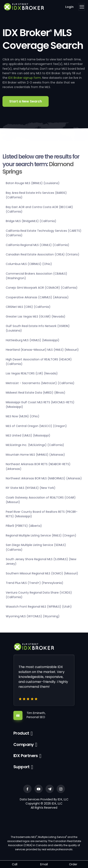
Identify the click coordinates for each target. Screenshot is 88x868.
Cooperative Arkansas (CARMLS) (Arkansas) (37, 297)
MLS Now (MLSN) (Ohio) (23, 416)
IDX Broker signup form (25, 78)
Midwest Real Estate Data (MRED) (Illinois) (36, 393)
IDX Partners (26, 756)
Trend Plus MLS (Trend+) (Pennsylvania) (35, 583)
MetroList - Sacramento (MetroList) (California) (40, 383)
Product (21, 733)
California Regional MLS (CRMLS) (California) (38, 245)
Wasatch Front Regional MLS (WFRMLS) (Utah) (39, 607)
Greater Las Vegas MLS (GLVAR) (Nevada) (36, 316)
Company (24, 745)
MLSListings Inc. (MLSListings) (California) (35, 445)
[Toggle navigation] (82, 7)
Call (15, 864)
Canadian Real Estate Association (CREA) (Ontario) (43, 254)
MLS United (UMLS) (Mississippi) (28, 435)
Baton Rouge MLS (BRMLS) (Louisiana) (33, 183)
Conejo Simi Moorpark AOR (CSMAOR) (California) (42, 288)
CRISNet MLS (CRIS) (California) (28, 307)
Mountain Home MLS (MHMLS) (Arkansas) (35, 455)
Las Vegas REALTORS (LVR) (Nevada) (32, 373)
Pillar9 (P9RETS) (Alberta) (24, 526)
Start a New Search (26, 101)
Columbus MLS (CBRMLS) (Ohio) (29, 264)
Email (44, 864)
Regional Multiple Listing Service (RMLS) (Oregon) (41, 535)
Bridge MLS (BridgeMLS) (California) (31, 221)
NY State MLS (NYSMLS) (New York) (31, 488)
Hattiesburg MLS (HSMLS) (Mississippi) (33, 340)
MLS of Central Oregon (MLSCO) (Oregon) (36, 426)
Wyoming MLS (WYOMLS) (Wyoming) (33, 616)
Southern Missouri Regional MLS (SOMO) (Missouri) (42, 573)
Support (22, 767)
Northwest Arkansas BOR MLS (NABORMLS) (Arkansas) (44, 478)
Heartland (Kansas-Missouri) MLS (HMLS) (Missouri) (42, 350)
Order (73, 864)
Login (69, 7)
